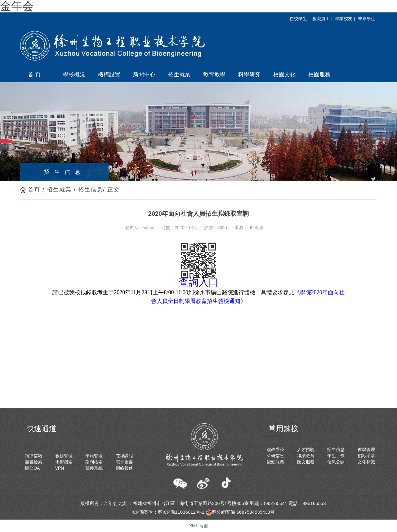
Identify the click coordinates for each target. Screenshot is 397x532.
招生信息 (91, 190)
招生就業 (59, 190)
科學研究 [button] (249, 74)
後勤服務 (275, 462)
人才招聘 (306, 449)
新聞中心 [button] (144, 74)
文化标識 (366, 462)
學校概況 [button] (74, 74)
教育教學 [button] (214, 74)
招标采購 (366, 456)
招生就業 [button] (179, 74)
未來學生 (367, 19)
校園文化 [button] (284, 74)
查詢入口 (198, 282)
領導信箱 (33, 456)
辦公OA (32, 468)
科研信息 (275, 456)
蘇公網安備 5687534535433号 (240, 512)
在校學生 (298, 19)
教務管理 (64, 456)
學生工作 (336, 456)
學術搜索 (64, 462)
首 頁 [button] (34, 74)
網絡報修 (124, 468)
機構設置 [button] (109, 74)
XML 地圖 (198, 526)
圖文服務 (306, 462)
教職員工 (321, 19)
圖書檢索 (33, 462)
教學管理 (366, 449)
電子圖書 (124, 462)
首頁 (34, 190)
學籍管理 (94, 456)
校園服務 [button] (319, 74)
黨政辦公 (275, 449)
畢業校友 (344, 19)
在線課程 (124, 456)
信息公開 (336, 462)
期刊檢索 (94, 462)
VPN (60, 468)
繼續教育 (306, 456)
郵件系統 (94, 468)
